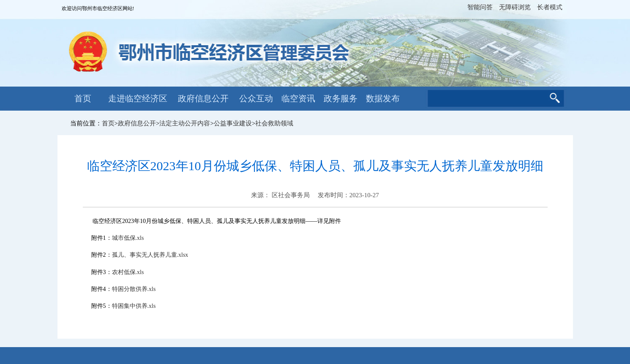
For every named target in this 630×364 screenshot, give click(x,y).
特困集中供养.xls (134, 306)
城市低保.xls (128, 238)
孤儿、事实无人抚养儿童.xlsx (150, 255)
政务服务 (341, 98)
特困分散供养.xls (134, 289)
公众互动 (256, 98)
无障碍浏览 (515, 7)
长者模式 (550, 7)
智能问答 (480, 7)
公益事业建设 (233, 123)
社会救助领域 (274, 123)
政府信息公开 (203, 98)
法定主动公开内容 (185, 123)
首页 (83, 98)
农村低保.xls (128, 272)
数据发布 (383, 98)
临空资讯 (298, 98)
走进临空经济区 (138, 98)
